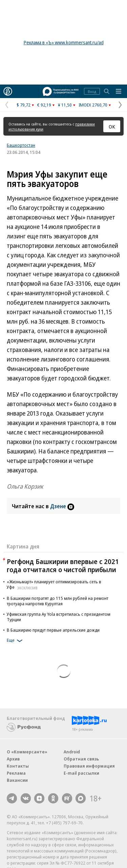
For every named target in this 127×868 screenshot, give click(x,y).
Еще (16, 641)
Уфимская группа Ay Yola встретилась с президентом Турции (59, 617)
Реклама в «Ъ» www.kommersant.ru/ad (64, 42)
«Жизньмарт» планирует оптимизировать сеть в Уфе (54, 584)
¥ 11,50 (65, 105)
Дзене (62, 506)
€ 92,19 (44, 105)
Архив (13, 759)
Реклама (16, 773)
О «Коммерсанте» (27, 752)
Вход (92, 91)
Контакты (18, 766)
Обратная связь (81, 759)
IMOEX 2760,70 (93, 105)
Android (72, 752)
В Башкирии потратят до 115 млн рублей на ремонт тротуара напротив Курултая (58, 601)
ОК (112, 126)
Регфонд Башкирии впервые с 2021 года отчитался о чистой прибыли (63, 566)
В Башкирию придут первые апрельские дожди (53, 630)
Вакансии (17, 780)
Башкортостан (21, 145)
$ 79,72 (24, 105)
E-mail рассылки (81, 773)
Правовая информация (89, 766)
